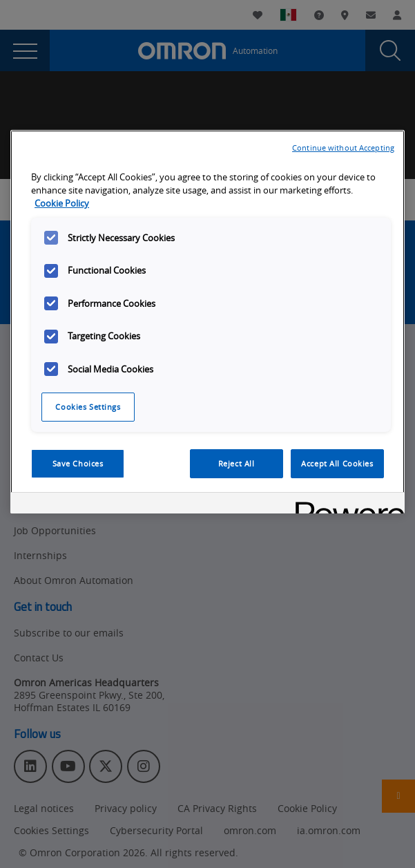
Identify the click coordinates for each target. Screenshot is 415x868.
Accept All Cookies (337, 463)
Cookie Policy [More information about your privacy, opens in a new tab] (62, 204)
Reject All (237, 463)
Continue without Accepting (343, 148)
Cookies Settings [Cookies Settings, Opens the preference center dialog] (88, 407)
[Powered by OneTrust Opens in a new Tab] (345, 505)
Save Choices (78, 463)
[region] (208, 322)
